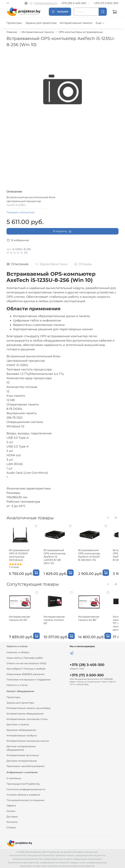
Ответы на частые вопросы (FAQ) (26, 662)
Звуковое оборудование (21, 729)
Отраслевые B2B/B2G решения (25, 673)
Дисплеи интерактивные (22, 760)
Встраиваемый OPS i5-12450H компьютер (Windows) (22, 555)
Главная (12, 32)
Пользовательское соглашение (25, 799)
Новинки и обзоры (18, 651)
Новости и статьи (17, 684)
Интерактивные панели (76, 23)
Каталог (60, 12)
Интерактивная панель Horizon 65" (55, 619)
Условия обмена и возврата (23, 794)
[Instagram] (26, 3)
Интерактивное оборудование (25, 713)
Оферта (11, 805)
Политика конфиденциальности (26, 788)
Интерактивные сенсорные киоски (28, 740)
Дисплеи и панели (18, 723)
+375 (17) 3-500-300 (106, 3)
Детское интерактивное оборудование (21, 747)
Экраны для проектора (41, 23)
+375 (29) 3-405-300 (74, 3)
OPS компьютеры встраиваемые (81, 32)
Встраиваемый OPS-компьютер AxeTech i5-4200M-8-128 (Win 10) (55, 556)
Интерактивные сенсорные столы (27, 718)
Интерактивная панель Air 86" (88, 619)
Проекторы (14, 23)
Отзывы (11, 826)
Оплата (11, 810)
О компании (14, 777)
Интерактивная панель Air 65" (23, 619)
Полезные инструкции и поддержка (28, 679)
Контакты (12, 821)
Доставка (12, 815)
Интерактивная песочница (23, 754)
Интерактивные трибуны (22, 734)
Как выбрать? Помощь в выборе (26, 668)
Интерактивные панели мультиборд (28, 707)
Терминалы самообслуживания (25, 765)
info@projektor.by (46, 3)
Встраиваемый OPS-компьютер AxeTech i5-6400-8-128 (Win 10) (87, 556)
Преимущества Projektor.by (23, 783)
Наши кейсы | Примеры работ (25, 657)
